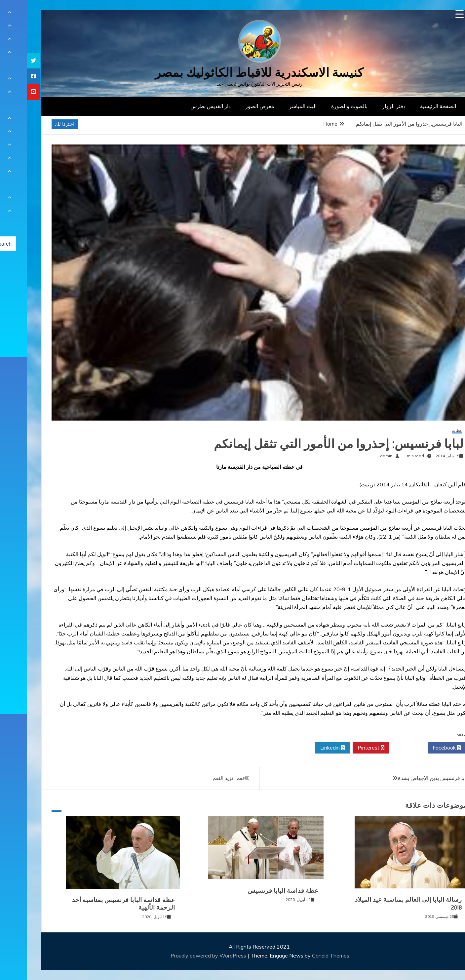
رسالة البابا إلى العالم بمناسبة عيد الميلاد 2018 (382, 903)
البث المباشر (276, 106)
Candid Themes (304, 956)
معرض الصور (233, 106)
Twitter (382, 748)
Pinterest (344, 748)
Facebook (420, 748)
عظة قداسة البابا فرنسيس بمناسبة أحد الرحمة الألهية (97, 904)
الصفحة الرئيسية (411, 106)
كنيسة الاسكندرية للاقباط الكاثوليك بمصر (232, 73)
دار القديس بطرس (184, 106)
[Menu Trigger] (433, 14)
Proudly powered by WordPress (182, 956)
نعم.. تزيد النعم (201, 778)
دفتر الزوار (367, 106)
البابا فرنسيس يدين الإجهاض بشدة (407, 778)
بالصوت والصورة (323, 106)
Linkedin (306, 748)
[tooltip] (7, 61)
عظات (430, 431)
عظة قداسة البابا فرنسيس (256, 891)
